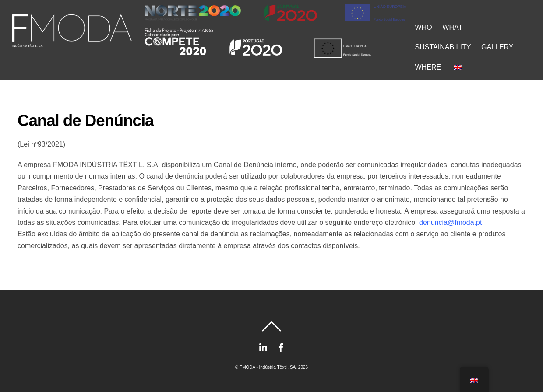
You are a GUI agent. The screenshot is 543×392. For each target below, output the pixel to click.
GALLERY (497, 47)
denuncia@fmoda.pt (450, 222)
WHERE (428, 67)
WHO (424, 27)
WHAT (452, 27)
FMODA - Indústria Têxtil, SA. (268, 367)
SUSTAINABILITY (443, 47)
